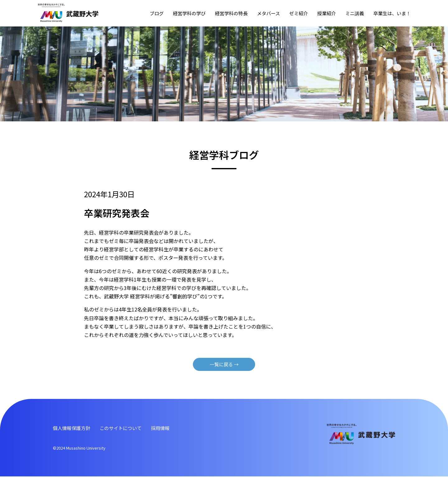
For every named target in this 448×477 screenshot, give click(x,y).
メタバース (268, 13)
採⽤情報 (166, 428)
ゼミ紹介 (299, 13)
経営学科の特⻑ (231, 13)
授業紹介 (327, 13)
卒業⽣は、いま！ (392, 13)
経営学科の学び (189, 13)
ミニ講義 (355, 13)
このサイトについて (124, 428)
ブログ (157, 13)
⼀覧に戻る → (224, 364)
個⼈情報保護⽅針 (73, 428)
